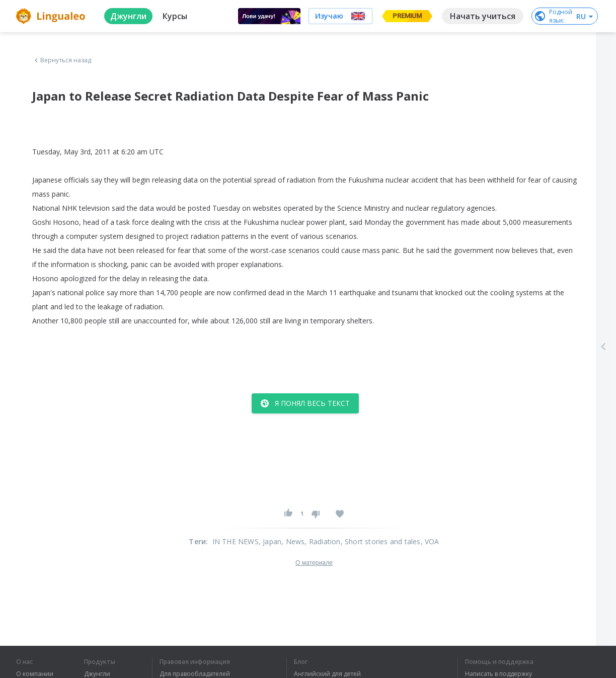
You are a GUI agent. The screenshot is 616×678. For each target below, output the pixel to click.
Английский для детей (327, 674)
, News (293, 541)
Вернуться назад (62, 60)
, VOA (430, 541)
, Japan (270, 541)
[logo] (52, 16)
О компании (35, 674)
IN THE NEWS (236, 541)
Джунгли (97, 674)
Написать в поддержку (498, 674)
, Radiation (322, 541)
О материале (314, 563)
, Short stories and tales (381, 541)
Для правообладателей (195, 674)
